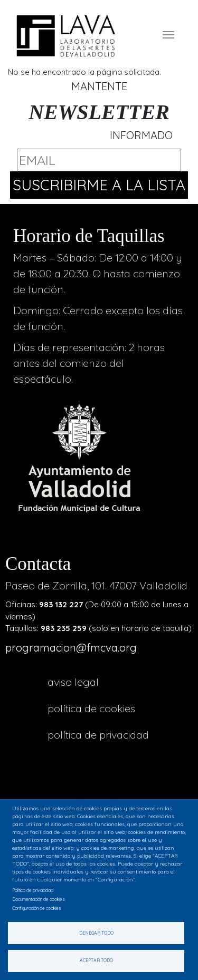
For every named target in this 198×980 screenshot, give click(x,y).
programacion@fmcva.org (71, 648)
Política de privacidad (98, 735)
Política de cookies (91, 708)
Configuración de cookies (37, 908)
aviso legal (73, 682)
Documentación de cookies (39, 899)
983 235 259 (64, 628)
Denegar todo (96, 933)
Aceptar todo (96, 960)
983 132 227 (61, 604)
